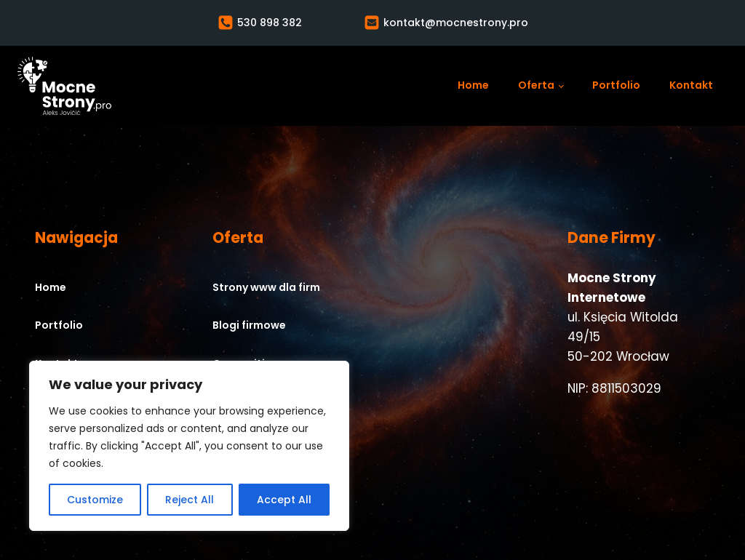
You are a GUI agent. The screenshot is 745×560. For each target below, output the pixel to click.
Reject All (190, 500)
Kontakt (691, 85)
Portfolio (616, 85)
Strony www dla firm (266, 287)
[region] (189, 446)
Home (473, 85)
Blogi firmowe (249, 325)
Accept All (284, 500)
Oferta (536, 85)
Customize (95, 500)
